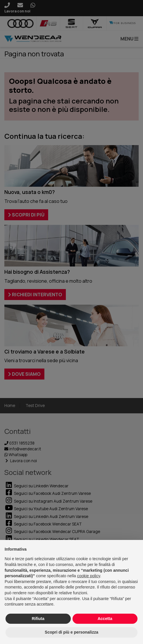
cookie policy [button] (89, 576)
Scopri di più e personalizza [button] (71, 632)
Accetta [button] (105, 619)
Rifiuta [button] (38, 619)
